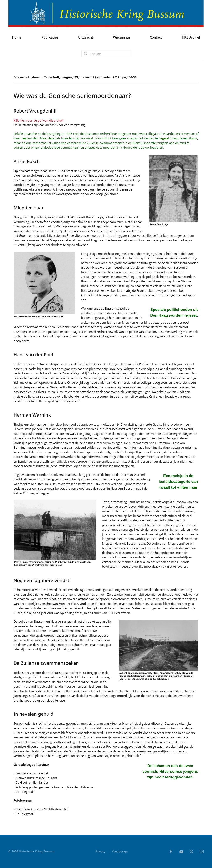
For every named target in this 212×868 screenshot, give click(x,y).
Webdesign (120, 852)
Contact (156, 37)
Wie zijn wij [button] (121, 37)
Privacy (100, 852)
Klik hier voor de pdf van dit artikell (38, 120)
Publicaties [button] (50, 37)
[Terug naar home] (106, 14)
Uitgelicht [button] (86, 37)
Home (17, 37)
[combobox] (106, 54)
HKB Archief (191, 37)
